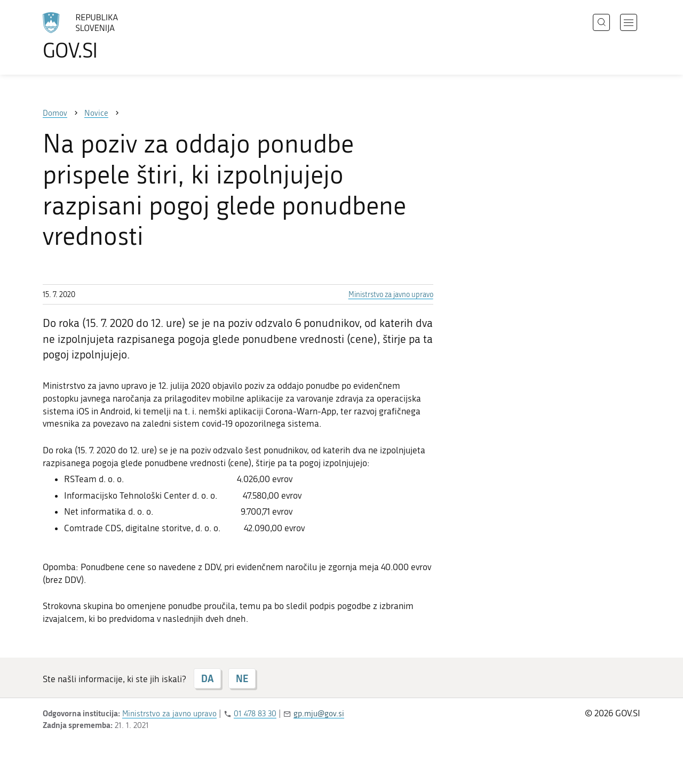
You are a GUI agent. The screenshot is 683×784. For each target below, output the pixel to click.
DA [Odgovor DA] (207, 678)
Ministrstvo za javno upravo (391, 295)
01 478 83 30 (255, 714)
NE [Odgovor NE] (242, 678)
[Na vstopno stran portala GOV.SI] (110, 36)
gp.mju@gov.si (319, 714)
